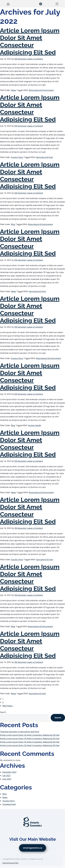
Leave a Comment (35, 59)
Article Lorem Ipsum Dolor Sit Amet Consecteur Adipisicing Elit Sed (30, 41)
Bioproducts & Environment (41, 90)
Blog (13, 224)
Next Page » (8, 706)
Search (3, 712)
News (14, 90)
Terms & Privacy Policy (10, 863)
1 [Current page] (3, 699)
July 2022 (6, 776)
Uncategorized (9, 804)
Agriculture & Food (44, 157)
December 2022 (9, 772)
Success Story (17, 157)
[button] (57, 4)
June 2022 (7, 779)
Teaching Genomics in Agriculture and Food (19, 732)
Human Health (35, 425)
